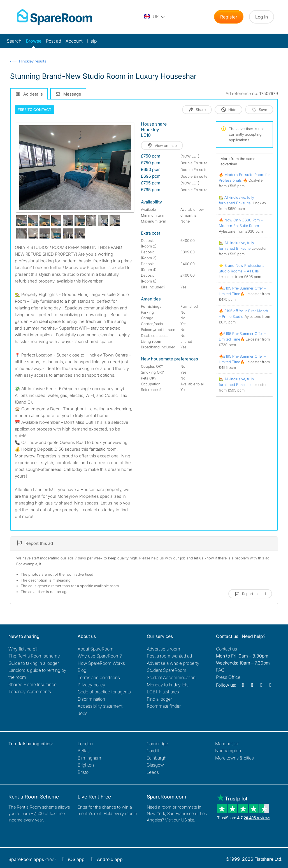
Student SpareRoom (167, 670)
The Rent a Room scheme (34, 656)
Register (229, 17)
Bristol (83, 772)
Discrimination (91, 699)
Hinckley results (33, 61)
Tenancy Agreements (30, 691)
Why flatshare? (23, 649)
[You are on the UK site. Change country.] (155, 17)
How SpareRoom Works (101, 663)
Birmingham (89, 758)
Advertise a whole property (173, 663)
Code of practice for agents (104, 692)
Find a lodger (159, 699)
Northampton (228, 751)
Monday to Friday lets (168, 685)
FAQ (220, 670)
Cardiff (153, 751)
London (85, 744)
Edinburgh (156, 758)
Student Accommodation (171, 677)
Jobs (83, 713)
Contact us (227, 649)
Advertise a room (163, 649)
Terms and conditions (99, 677)
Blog (82, 670)
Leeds (153, 772)
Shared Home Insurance (32, 684)
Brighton (86, 765)
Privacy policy (91, 685)
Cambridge (157, 744)
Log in (262, 17)
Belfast (84, 751)
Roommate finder (164, 706)
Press (228, 677)
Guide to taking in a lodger (34, 663)
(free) (32, 859)
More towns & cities (234, 758)
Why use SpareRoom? (100, 656)
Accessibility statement (100, 706)
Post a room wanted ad (169, 656)
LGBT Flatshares (163, 692)
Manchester (227, 744)
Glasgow (155, 765)
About (96, 649)
